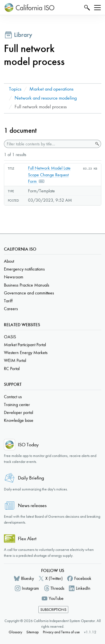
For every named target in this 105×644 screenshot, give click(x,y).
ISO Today (28, 445)
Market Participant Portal (25, 345)
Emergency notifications (24, 269)
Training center (17, 405)
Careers (11, 309)
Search (86, 7)
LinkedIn (83, 588)
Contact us (13, 397)
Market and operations (51, 89)
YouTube (56, 598)
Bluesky (27, 578)
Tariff (8, 301)
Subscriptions (53, 610)
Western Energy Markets (26, 353)
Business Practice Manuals (27, 285)
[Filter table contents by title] (49, 144)
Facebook (83, 578)
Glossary (15, 632)
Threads (57, 588)
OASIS (10, 337)
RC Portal (12, 369)
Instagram (30, 588)
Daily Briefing (31, 478)
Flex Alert (27, 539)
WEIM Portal (15, 360)
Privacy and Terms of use (61, 632)
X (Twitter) (54, 578)
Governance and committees (29, 293)
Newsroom (14, 277)
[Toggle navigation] (97, 8)
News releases (32, 505)
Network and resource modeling (46, 98)
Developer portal (18, 412)
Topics (15, 89)
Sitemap (32, 632)
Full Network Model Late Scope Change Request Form (49, 175)
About (9, 261)
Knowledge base (19, 420)
